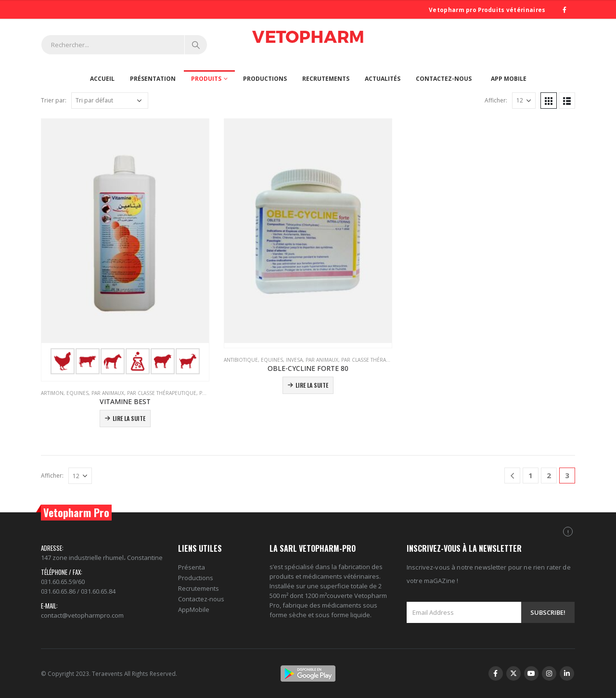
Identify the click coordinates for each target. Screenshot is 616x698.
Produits (206, 79)
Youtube (531, 673)
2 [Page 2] (549, 475)
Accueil (102, 79)
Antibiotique (241, 360)
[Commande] (110, 101)
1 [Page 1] (531, 475)
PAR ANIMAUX (108, 393)
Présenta (192, 567)
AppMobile (194, 609)
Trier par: (54, 100)
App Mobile (509, 79)
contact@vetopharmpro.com (82, 615)
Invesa (294, 360)
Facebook (496, 673)
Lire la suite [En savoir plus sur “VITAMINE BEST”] (129, 418)
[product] (125, 248)
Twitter (513, 673)
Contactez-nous (444, 79)
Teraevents (108, 673)
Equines (77, 393)
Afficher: (496, 100)
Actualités (383, 79)
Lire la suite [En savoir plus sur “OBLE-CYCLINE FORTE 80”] (312, 385)
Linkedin (567, 673)
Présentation (153, 79)
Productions (265, 79)
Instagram (549, 673)
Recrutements (326, 79)
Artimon (52, 393)
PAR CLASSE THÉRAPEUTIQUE (162, 393)
